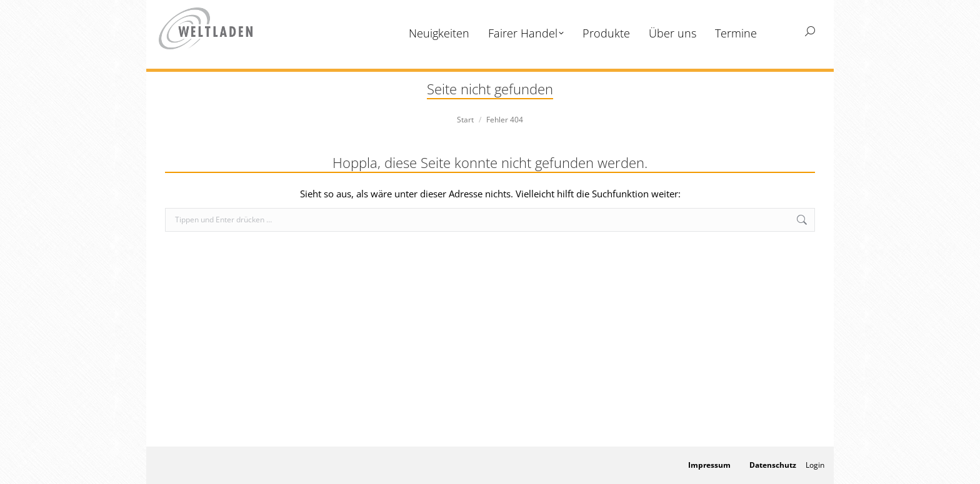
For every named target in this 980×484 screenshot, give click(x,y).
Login (815, 465)
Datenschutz (773, 465)
